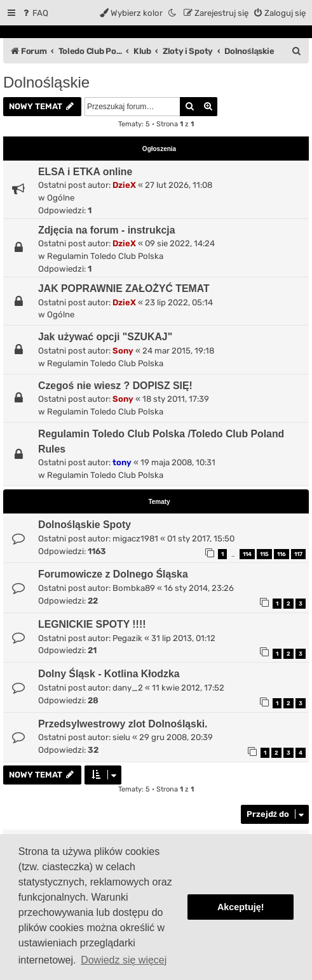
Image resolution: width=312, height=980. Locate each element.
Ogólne (61, 198)
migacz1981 (135, 539)
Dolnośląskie (46, 82)
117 (298, 554)
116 (281, 554)
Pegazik (127, 638)
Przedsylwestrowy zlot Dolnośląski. (123, 724)
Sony (123, 351)
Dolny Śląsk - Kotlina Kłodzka (109, 674)
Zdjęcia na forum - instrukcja (107, 230)
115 (264, 554)
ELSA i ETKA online (85, 172)
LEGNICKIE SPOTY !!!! (92, 624)
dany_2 (128, 688)
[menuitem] (35, 13)
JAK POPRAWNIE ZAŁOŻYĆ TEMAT (124, 288)
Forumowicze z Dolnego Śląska (113, 574)
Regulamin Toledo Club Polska (105, 256)
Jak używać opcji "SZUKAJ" (105, 337)
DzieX (124, 185)
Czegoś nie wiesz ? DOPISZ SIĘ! (115, 386)
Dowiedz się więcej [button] (124, 960)
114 (247, 554)
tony (122, 462)
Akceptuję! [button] (241, 907)
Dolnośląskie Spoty (85, 525)
